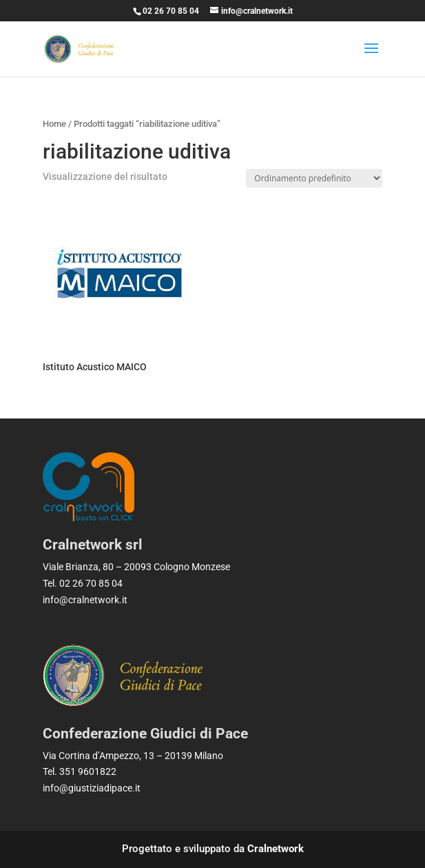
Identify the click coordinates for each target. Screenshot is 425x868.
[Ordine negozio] (314, 178)
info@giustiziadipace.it (92, 788)
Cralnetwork (276, 849)
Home (54, 124)
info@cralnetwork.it (85, 600)
